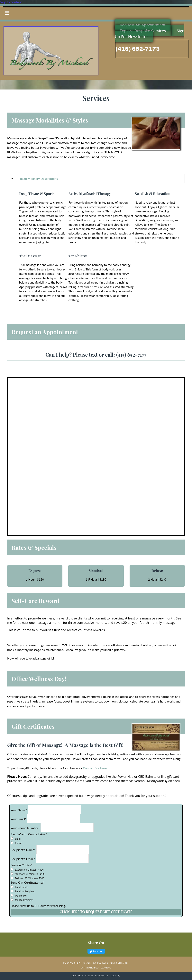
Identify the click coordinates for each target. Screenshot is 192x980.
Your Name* (19, 810)
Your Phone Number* (25, 828)
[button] (96, 13)
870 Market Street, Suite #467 (111, 963)
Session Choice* (22, 865)
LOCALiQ (115, 976)
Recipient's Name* (23, 850)
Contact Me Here (95, 768)
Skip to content (11, 2)
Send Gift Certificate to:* (27, 882)
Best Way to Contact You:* (29, 834)
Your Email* (18, 819)
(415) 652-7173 (138, 49)
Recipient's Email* (23, 859)
